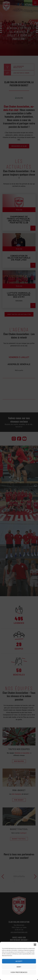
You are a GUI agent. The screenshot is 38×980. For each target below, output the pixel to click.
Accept (19, 961)
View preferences (19, 972)
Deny (19, 967)
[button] (35, 944)
